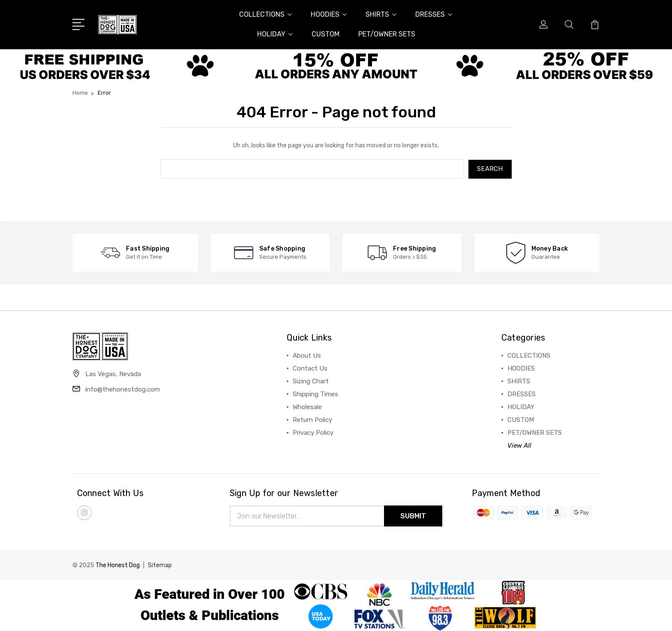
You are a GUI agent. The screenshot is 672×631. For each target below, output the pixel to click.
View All (519, 445)
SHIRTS (381, 14)
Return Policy (312, 419)
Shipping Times (315, 394)
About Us (307, 355)
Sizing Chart (311, 381)
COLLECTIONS (265, 14)
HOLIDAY (275, 34)
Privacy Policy (313, 432)
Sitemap (160, 565)
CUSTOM (325, 34)
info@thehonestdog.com (123, 389)
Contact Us (310, 368)
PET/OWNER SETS (387, 34)
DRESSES (434, 14)
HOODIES (329, 14)
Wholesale (307, 407)
